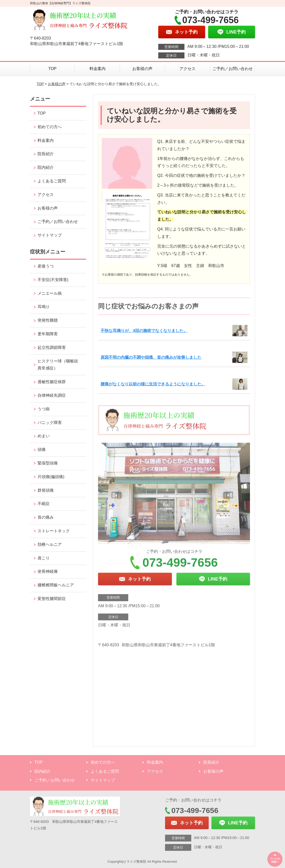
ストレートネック (54, 531)
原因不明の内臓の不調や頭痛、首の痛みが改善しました (151, 357)
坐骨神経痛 (48, 571)
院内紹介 (46, 167)
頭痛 (42, 449)
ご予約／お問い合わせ (233, 69)
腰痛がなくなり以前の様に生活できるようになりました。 (153, 384)
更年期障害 (48, 334)
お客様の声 (142, 69)
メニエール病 (50, 293)
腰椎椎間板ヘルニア (56, 585)
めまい (44, 436)
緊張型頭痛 (48, 463)
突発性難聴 (48, 320)
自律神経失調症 (52, 395)
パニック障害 (50, 423)
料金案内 (98, 69)
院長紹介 (46, 154)
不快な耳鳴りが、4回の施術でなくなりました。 (144, 331)
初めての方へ (50, 127)
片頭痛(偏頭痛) (51, 477)
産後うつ (46, 266)
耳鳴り (44, 307)
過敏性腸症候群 (52, 382)
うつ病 (44, 409)
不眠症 (44, 504)
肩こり (44, 558)
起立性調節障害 (52, 347)
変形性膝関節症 (52, 599)
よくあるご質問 (52, 181)
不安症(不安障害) (53, 280)
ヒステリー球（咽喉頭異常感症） (58, 365)
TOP (53, 69)
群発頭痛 (46, 490)
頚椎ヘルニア (50, 544)
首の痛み (46, 517)
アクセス (187, 69)
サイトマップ (50, 235)
